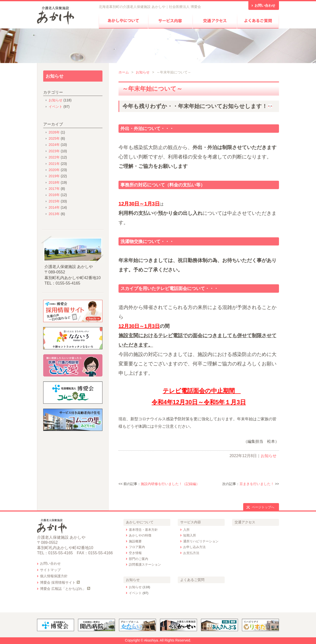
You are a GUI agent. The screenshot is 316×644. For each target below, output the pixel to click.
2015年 (54, 201)
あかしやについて (140, 522)
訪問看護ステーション (145, 565)
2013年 (54, 214)
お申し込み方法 (194, 547)
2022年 (54, 157)
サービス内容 (191, 522)
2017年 (54, 189)
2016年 (54, 195)
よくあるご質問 (192, 580)
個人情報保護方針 (54, 576)
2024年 (54, 145)
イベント (56, 107)
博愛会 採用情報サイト (58, 582)
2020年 (54, 170)
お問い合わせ (50, 563)
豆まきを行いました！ (257, 484)
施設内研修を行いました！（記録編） (170, 484)
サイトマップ (50, 570)
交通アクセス (245, 522)
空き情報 (135, 553)
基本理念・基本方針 (143, 530)
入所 (186, 530)
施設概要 (135, 541)
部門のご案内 (138, 559)
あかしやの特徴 (140, 535)
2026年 (54, 132)
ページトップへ (263, 507)
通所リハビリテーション (201, 541)
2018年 (54, 182)
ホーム (124, 72)
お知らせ (143, 72)
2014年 (54, 207)
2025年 (54, 138)
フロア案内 (137, 547)
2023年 (54, 151)
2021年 (54, 164)
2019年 (54, 176)
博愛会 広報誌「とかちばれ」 (63, 589)
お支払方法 (191, 553)
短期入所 (190, 535)
